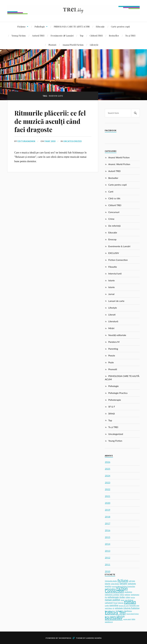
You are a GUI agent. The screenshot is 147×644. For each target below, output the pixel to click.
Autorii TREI (38, 36)
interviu (121, 603)
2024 (107, 476)
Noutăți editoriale (117, 335)
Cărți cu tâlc (114, 198)
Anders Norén (94, 638)
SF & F (112, 407)
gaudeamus (128, 592)
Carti (111, 192)
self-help (132, 581)
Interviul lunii (115, 273)
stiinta (122, 595)
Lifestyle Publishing (131, 608)
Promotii (113, 369)
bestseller (114, 618)
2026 (107, 462)
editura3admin (26, 141)
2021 (107, 496)
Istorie (111, 280)
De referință (114, 226)
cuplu (107, 605)
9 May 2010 (50, 141)
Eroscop (112, 239)
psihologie (119, 608)
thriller (122, 597)
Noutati (52, 45)
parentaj (114, 586)
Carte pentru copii (120, 26)
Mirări (111, 328)
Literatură (113, 321)
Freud (115, 603)
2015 (107, 537)
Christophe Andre (111, 581)
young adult (127, 619)
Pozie (111, 362)
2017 (107, 523)
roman (130, 602)
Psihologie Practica (118, 393)
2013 (107, 551)
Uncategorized (73, 141)
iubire (133, 619)
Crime (111, 219)
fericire (133, 597)
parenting (114, 605)
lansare (123, 583)
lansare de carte (124, 606)
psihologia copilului (112, 595)
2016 (107, 530)
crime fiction (115, 584)
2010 (107, 571)
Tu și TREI (130, 36)
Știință (111, 413)
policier (127, 595)
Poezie (112, 355)
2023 (107, 482)
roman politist (112, 600)
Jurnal (111, 294)
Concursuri (114, 212)
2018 (107, 517)
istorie (107, 584)
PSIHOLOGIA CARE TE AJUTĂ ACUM (72, 26)
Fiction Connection (118, 260)
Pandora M (114, 342)
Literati (112, 315)
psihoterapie (113, 597)
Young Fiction (19, 36)
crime (128, 597)
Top (82, 36)
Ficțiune (22, 26)
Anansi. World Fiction (119, 164)
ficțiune (123, 580)
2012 (107, 558)
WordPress (65, 638)
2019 (107, 510)
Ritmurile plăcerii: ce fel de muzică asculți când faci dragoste (50, 121)
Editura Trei (115, 613)
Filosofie (113, 267)
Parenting (113, 349)
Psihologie (40, 26)
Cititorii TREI (96, 36)
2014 (107, 544)
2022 (107, 489)
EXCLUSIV (114, 253)
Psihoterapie (115, 400)
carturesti (109, 603)
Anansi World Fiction (73, 45)
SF (113, 608)
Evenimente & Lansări (62, 36)
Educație (100, 26)
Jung (123, 600)
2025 (107, 469)
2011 (107, 564)
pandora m (109, 622)
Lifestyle (94, 45)
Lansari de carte (116, 301)
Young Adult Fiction (132, 614)
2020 (107, 503)
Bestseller (114, 36)
